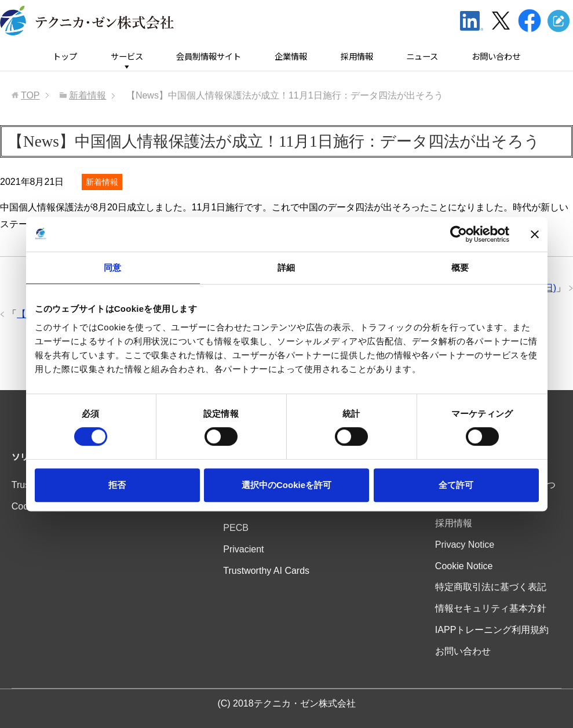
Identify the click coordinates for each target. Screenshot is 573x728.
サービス (127, 57)
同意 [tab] (112, 267)
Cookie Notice (464, 566)
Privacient (243, 549)
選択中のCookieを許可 (286, 485)
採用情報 (357, 57)
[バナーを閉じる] (535, 234)
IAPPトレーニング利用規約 (492, 630)
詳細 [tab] (286, 267)
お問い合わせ (496, 57)
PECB (236, 528)
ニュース (422, 57)
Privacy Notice (465, 545)
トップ (65, 57)
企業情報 (291, 57)
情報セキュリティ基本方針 (491, 608)
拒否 (117, 485)
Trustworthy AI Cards (266, 571)
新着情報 (102, 182)
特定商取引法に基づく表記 (491, 587)
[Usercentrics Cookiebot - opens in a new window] (459, 234)
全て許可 (456, 485)
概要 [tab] (460, 267)
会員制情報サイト (209, 57)
